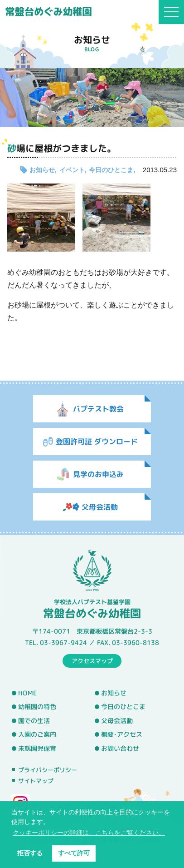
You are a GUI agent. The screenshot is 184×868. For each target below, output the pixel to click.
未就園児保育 (37, 749)
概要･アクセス (122, 734)
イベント (72, 170)
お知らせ (42, 170)
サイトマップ (36, 781)
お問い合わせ (120, 749)
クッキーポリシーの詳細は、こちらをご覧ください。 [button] (89, 833)
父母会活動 (117, 721)
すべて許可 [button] (74, 853)
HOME (27, 693)
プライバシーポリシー (48, 770)
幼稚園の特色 (37, 707)
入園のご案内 (37, 734)
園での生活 (34, 721)
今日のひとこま (111, 170)
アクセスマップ (92, 660)
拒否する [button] (30, 853)
